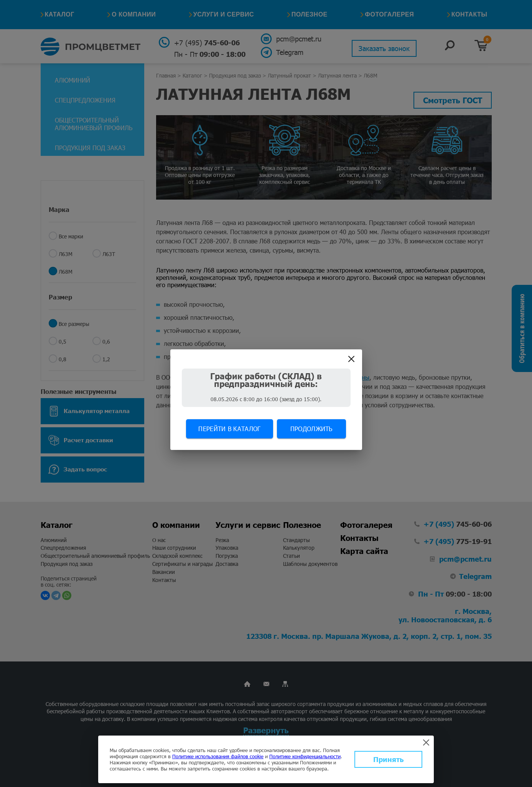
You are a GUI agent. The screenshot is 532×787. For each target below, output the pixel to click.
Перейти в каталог (229, 429)
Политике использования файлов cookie (218, 756)
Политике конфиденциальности (305, 756)
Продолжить (311, 429)
